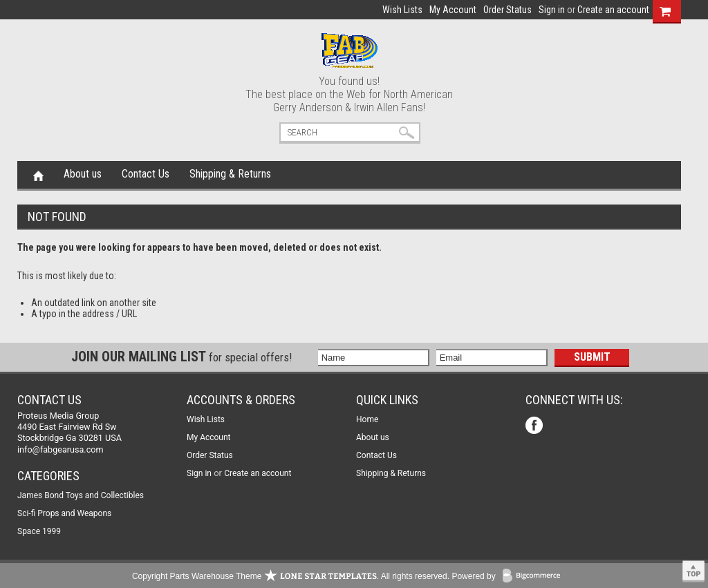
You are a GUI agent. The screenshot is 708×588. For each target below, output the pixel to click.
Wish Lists (402, 10)
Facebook (535, 427)
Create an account (613, 10)
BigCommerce (534, 577)
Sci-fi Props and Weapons (64, 513)
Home (38, 175)
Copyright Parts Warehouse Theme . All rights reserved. (291, 576)
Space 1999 (39, 531)
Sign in (552, 10)
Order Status (507, 10)
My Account (453, 10)
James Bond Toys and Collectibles (81, 495)
